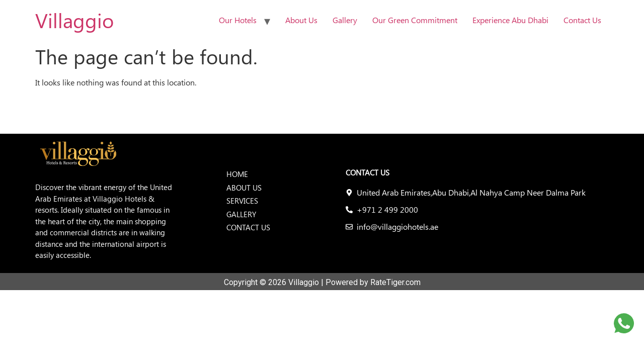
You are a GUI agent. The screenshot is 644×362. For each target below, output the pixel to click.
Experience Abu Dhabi (510, 20)
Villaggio (74, 20)
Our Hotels (238, 20)
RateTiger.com (395, 282)
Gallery (345, 20)
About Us (301, 20)
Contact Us (582, 20)
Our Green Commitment (415, 20)
